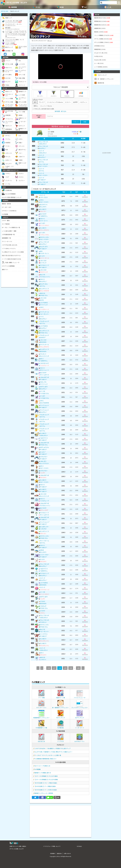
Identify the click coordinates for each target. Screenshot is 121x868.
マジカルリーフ (44, 265)
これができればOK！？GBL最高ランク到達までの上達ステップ (52, 748)
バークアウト (44, 634)
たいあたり (43, 209)
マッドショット (44, 405)
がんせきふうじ (44, 641)
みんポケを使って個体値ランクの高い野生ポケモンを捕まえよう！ (53, 752)
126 (49, 668)
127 (54, 668)
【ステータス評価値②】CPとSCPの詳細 (46, 779)
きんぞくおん (44, 284)
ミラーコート (44, 221)
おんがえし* (42, 148)
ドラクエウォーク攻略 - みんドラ (52, 846)
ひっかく (43, 256)
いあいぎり (43, 461)
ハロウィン (83, 102)
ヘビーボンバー (44, 314)
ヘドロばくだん (44, 393)
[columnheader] (44, 139)
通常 (35, 102)
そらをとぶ (43, 622)
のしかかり (43, 207)
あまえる (43, 293)
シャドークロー (44, 555)
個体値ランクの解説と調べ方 (43, 773)
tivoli (50, 41)
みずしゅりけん (44, 447)
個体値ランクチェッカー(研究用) (44, 793)
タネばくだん (44, 295)
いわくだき (43, 261)
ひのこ (42, 200)
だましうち (43, 382)
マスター (67, 94)
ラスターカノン (44, 253)
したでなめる (44, 303)
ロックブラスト (44, 463)
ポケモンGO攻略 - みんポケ (17, 3)
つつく (42, 317)
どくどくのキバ (44, 225)
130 (71, 668)
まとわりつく (44, 205)
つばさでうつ (44, 438)
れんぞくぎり (44, 247)
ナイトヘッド (44, 305)
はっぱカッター (44, 527)
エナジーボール (44, 258)
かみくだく (43, 211)
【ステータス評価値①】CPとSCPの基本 (46, 776)
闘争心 (36, 106)
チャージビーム (44, 541)
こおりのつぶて (44, 363)
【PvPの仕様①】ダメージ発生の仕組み (46, 783)
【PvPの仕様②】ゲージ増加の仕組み (45, 786)
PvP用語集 (37, 769)
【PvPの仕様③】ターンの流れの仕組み (46, 790)
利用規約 (53, 853)
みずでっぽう (44, 387)
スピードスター (43, 166)
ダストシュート (44, 370)
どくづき (43, 391)
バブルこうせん (44, 235)
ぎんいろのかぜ (44, 291)
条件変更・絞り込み (60, 111)
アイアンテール (44, 312)
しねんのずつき (44, 377)
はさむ (42, 300)
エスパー (68, 102)
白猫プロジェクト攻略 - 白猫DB (18, 846)
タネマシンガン (44, 237)
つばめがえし (44, 216)
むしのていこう (44, 289)
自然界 (75, 102)
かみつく (43, 219)
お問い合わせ (67, 853)
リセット (76, 122)
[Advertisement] (60, 820)
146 (78, 668)
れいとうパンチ (45, 356)
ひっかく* (43, 452)
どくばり (43, 223)
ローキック (43, 263)
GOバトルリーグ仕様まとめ (42, 766)
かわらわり (43, 477)
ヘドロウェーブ (44, 501)
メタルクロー (44, 457)
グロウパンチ (44, 272)
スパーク (42, 151)
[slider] (60, 74)
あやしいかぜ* (44, 510)
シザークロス (44, 197)
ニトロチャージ (44, 309)
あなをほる (43, 342)
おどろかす (43, 214)
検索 (85, 122)
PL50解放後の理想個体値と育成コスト (45, 759)
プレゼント (43, 354)
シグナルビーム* (45, 589)
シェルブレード (44, 365)
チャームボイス (44, 375)
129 (65, 668)
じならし (43, 613)
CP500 (81, 94)
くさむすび (43, 529)
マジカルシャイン (45, 277)
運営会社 (59, 853)
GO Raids (79, 846)
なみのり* (43, 337)
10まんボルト (43, 144)
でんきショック (44, 321)
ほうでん (42, 162)
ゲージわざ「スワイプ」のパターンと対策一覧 (48, 755)
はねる (42, 550)
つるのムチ (43, 606)
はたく (42, 359)
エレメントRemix (46, 106)
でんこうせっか (43, 142)
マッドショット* (45, 522)
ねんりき (43, 275)
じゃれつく (43, 659)
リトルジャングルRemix (55, 102)
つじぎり (43, 473)
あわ (41, 251)
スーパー (40, 94)
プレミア (42, 102)
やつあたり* (42, 180)
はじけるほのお (44, 403)
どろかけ (43, 601)
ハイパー (54, 94)
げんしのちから (44, 230)
